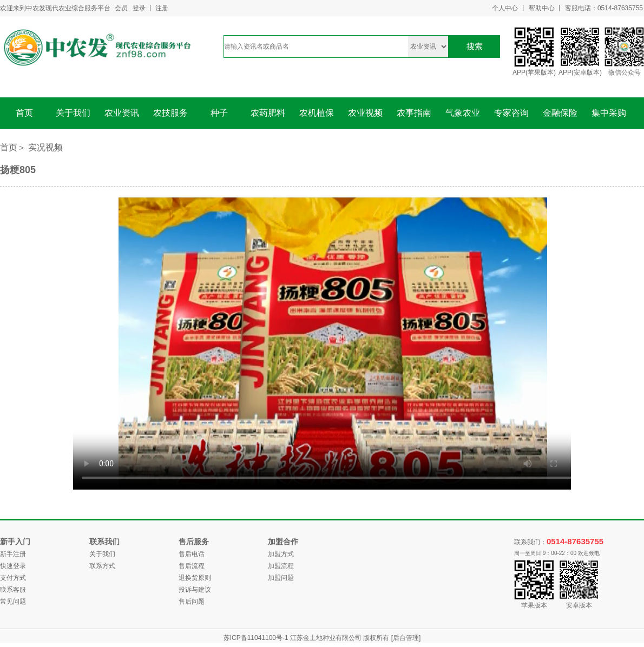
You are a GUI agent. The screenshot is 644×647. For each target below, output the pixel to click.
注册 (162, 8)
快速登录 (13, 566)
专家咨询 (511, 113)
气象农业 (463, 113)
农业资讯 (122, 113)
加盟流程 (281, 566)
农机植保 (317, 113)
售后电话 (192, 554)
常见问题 (13, 602)
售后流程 (192, 566)
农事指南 (414, 113)
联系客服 (13, 590)
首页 (24, 113)
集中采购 (609, 113)
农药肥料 (268, 113)
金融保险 (560, 113)
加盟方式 (281, 554)
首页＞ (13, 147)
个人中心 (505, 8)
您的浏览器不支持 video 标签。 (333, 344)
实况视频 (45, 147)
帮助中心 (542, 8)
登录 (139, 8)
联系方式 (102, 566)
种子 (219, 113)
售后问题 (192, 602)
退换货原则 (195, 578)
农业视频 (365, 113)
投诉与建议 (195, 590)
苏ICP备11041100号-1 (257, 638)
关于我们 (73, 113)
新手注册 (13, 554)
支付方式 (13, 578)
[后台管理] (406, 638)
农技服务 (170, 113)
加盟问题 (281, 578)
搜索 (475, 46)
